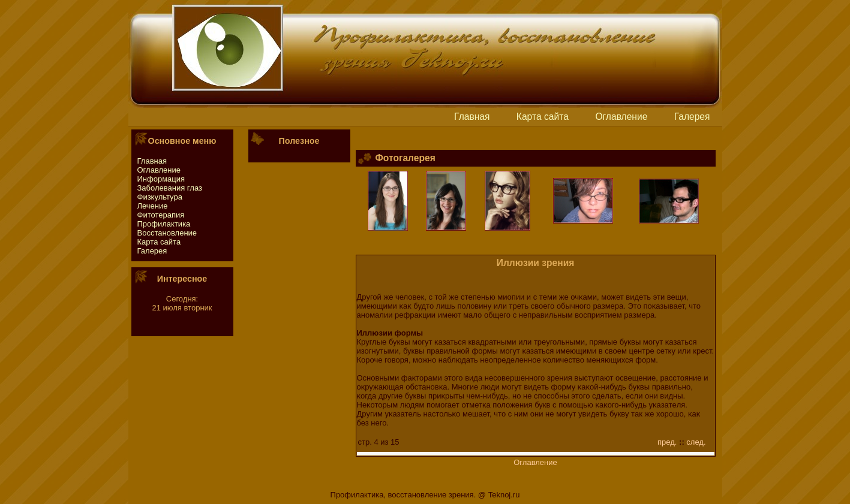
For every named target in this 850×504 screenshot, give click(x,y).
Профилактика (164, 224)
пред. (667, 442)
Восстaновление (167, 233)
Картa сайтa (543, 117)
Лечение (153, 206)
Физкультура (160, 197)
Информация (161, 179)
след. (696, 442)
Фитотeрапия (161, 215)
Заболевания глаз (170, 188)
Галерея (692, 117)
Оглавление (621, 117)
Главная (472, 117)
